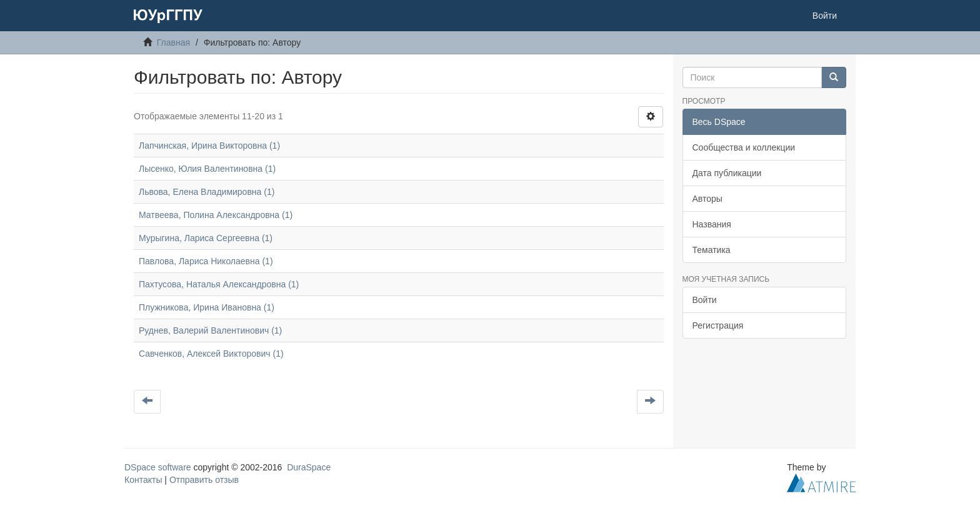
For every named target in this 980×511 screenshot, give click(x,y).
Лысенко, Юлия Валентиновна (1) (207, 169)
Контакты (143, 480)
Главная (173, 42)
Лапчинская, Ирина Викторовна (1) (209, 146)
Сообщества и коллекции (744, 147)
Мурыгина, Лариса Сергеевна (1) (206, 238)
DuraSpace (309, 467)
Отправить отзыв (204, 480)
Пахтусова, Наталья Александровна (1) (219, 284)
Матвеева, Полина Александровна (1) (216, 215)
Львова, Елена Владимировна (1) (207, 192)
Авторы (707, 199)
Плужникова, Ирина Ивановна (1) (207, 307)
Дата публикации (727, 173)
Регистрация (718, 325)
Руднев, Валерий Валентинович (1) (210, 330)
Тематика (712, 250)
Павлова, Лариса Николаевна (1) (206, 261)
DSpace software (158, 467)
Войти (705, 300)
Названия (712, 224)
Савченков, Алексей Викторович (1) (211, 354)
